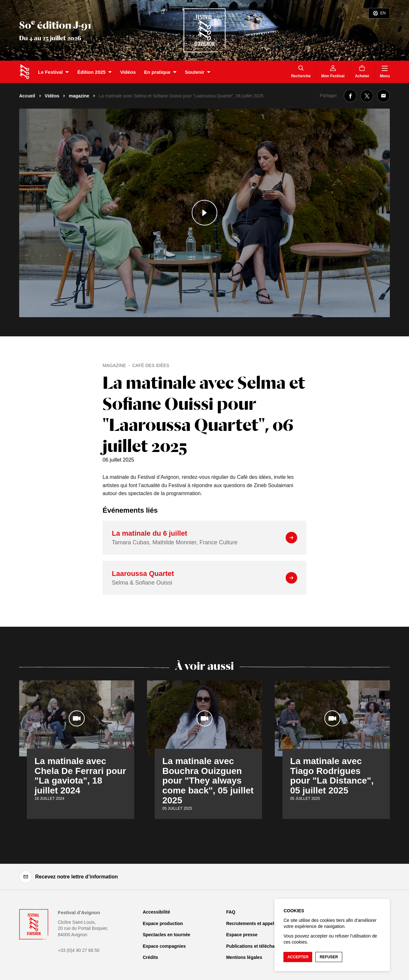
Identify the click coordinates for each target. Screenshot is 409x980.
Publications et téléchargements (261, 946)
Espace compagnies (164, 946)
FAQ (231, 912)
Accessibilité (157, 912)
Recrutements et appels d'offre (259, 923)
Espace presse (242, 935)
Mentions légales (244, 957)
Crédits (150, 957)
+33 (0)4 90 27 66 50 (79, 950)
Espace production (163, 923)
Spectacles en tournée (167, 935)
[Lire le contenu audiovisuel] (204, 213)
